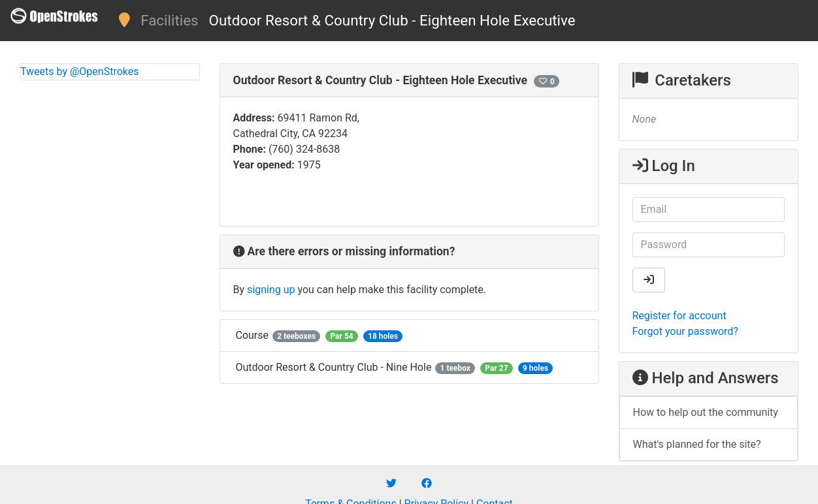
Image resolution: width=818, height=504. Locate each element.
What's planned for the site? (697, 444)
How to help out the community (706, 412)
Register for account (679, 316)
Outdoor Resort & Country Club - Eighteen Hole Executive (392, 20)
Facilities (169, 20)
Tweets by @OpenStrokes (80, 71)
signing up (271, 290)
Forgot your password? (685, 331)
